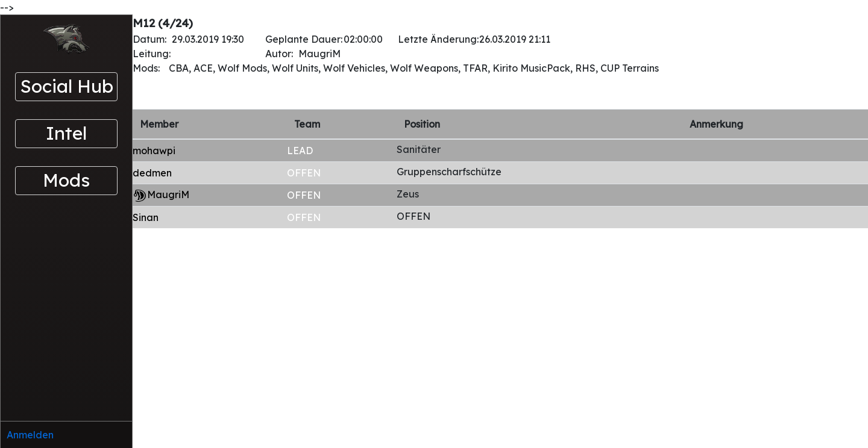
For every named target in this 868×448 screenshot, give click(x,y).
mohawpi (154, 151)
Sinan (146, 217)
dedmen (152, 173)
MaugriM (168, 194)
